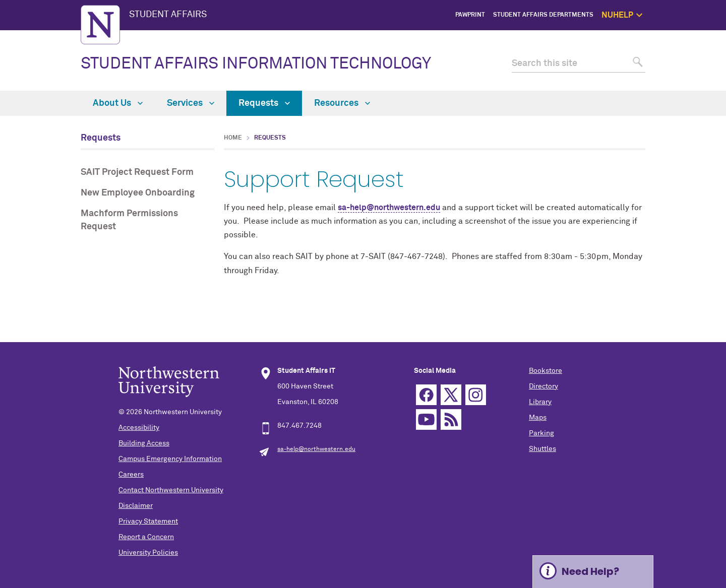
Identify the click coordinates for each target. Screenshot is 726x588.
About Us (118, 103)
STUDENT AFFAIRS (168, 15)
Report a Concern (146, 537)
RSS (451, 419)
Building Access (144, 443)
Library (540, 402)
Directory (543, 386)
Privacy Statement (148, 521)
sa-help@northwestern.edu (389, 208)
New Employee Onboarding (138, 193)
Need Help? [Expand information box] (590, 571)
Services (191, 103)
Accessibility (139, 428)
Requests (264, 103)
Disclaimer (136, 506)
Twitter (451, 395)
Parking (541, 433)
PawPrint (470, 15)
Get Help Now (691, 49)
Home (233, 138)
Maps (538, 418)
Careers (131, 475)
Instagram (476, 395)
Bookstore (546, 371)
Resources (342, 103)
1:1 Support (694, 60)
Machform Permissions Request (129, 220)
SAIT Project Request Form (137, 172)
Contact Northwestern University (171, 490)
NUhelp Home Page (683, 38)
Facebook (426, 395)
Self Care (697, 72)
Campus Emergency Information (170, 459)
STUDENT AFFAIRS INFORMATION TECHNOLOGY (256, 64)
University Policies (148, 553)
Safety (701, 84)
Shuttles (542, 449)
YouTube (426, 419)
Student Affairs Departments (543, 15)
